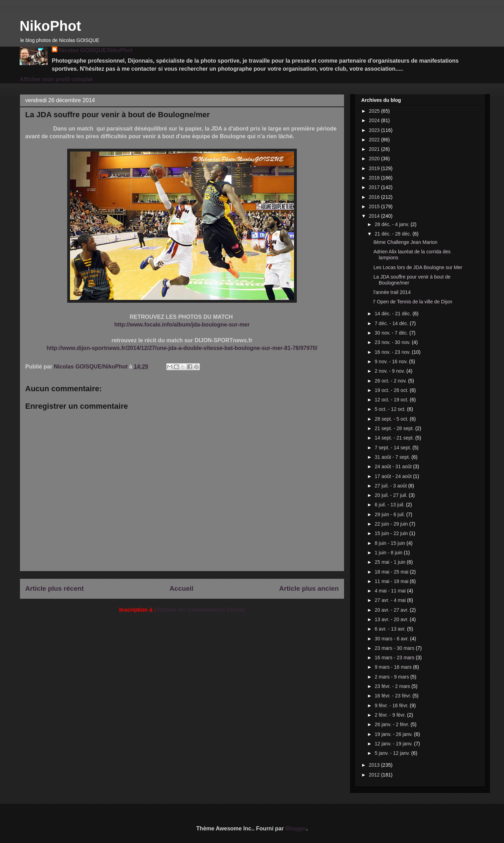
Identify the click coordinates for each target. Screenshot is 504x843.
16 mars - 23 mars (395, 658)
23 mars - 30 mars (395, 648)
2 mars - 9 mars (392, 677)
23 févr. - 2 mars (393, 686)
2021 (375, 149)
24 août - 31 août (394, 466)
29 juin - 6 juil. (390, 514)
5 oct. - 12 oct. (391, 409)
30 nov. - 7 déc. (392, 333)
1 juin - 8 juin (389, 553)
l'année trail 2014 (392, 292)
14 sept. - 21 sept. (395, 438)
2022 (375, 140)
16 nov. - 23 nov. (393, 352)
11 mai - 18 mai (392, 581)
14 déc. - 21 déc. (393, 314)
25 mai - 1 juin (391, 562)
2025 (375, 111)
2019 (375, 168)
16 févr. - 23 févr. (393, 696)
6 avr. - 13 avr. (391, 629)
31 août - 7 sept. (393, 457)
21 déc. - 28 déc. (393, 234)
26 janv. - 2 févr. (392, 724)
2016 (375, 197)
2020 (375, 159)
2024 (375, 120)
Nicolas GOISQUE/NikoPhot (96, 50)
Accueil (181, 588)
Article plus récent (54, 588)
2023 (375, 130)
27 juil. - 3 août (391, 486)
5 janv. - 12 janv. (393, 753)
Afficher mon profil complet (56, 79)
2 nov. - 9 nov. (390, 371)
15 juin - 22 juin (392, 533)
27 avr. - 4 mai (391, 600)
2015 (375, 206)
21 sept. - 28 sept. (395, 428)
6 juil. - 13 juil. (390, 505)
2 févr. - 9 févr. (391, 715)
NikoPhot (50, 26)
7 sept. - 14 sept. (393, 448)
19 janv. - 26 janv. (394, 734)
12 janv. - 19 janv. (394, 744)
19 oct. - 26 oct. (392, 390)
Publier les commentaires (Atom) (201, 610)
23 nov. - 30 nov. (393, 342)
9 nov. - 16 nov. (392, 361)
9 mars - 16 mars (394, 667)
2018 (375, 178)
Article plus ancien (309, 588)
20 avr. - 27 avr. (392, 610)
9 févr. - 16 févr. (392, 705)
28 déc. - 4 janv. (392, 224)
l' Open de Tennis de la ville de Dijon (413, 302)
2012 (375, 775)
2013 (375, 765)
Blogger (296, 828)
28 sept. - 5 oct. (392, 419)
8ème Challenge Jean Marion (405, 242)
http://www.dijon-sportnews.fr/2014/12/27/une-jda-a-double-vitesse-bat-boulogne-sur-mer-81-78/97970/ (182, 348)
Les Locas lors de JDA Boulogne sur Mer (418, 267)
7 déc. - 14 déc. (392, 323)
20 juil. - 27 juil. (391, 495)
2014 (375, 216)
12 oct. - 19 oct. (392, 400)
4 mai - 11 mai (391, 591)
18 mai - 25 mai (392, 572)
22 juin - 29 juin (392, 524)
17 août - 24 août (394, 476)
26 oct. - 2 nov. (391, 381)
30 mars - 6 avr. (392, 639)
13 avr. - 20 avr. (392, 619)
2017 (375, 187)
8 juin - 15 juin (390, 543)
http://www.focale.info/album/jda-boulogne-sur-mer (182, 325)
